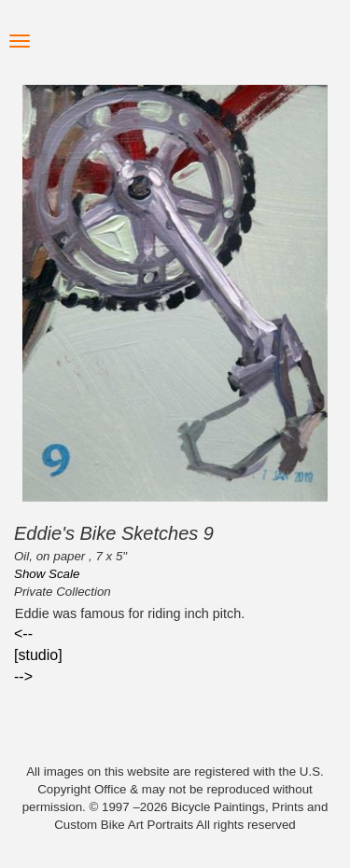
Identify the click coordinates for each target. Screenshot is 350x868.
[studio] (38, 655)
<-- (23, 634)
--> (23, 676)
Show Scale (47, 574)
